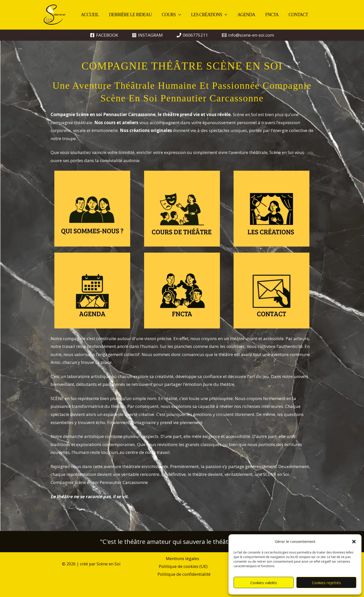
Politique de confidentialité (184, 567)
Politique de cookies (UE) (201, 559)
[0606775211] (192, 35)
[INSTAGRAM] (147, 35)
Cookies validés (264, 583)
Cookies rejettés (326, 583)
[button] (354, 542)
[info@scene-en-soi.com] (248, 35)
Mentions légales (155, 559)
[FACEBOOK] (104, 35)
